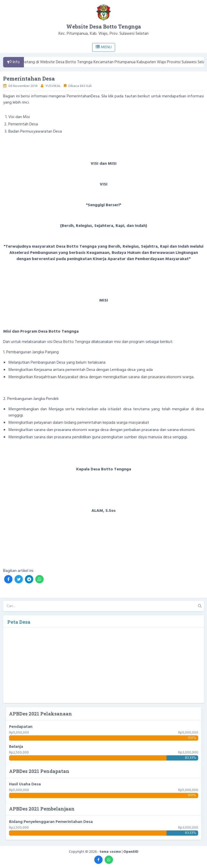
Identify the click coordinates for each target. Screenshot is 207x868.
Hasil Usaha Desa (25, 784)
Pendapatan (21, 727)
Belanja (16, 747)
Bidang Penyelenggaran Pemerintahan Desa (51, 822)
